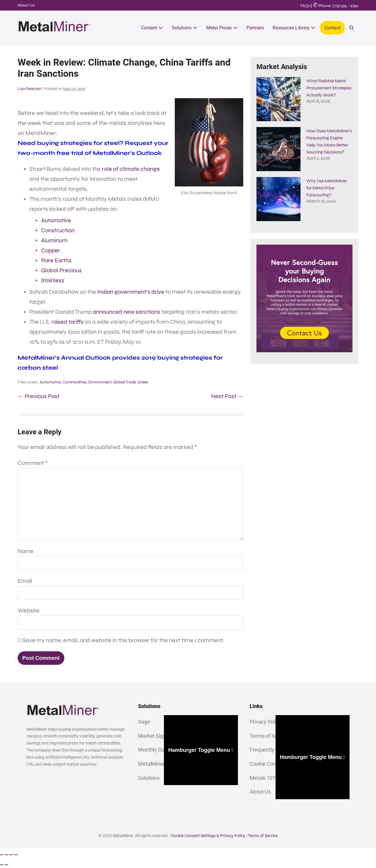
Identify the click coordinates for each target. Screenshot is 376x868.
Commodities (75, 382)
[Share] (11, 855)
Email (25, 581)
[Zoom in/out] (2, 855)
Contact (332, 28)
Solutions (185, 28)
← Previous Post (38, 396)
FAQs (305, 6)
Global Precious (61, 270)
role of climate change (131, 169)
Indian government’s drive (131, 292)
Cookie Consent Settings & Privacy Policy (208, 836)
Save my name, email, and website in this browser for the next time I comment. (123, 640)
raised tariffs (67, 322)
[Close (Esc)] (16, 855)
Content (152, 28)
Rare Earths (56, 260)
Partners (255, 28)
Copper (51, 250)
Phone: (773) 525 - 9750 (336, 6)
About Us (26, 5)
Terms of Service (263, 836)
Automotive (56, 220)
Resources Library (294, 28)
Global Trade (124, 382)
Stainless (53, 280)
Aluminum (54, 240)
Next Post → (227, 396)
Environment (100, 382)
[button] (352, 28)
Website (28, 611)
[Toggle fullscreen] (6, 855)
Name (26, 551)
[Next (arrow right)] (6, 865)
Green (143, 382)
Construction (58, 230)
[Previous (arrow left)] (2, 865)
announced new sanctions (126, 312)
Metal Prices (222, 28)
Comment (33, 463)
